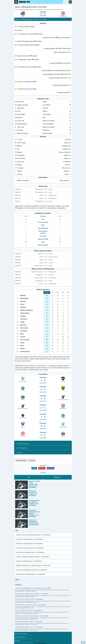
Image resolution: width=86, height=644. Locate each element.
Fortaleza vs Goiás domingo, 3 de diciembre (29, 544)
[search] (70, 2)
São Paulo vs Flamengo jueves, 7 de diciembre (30, 552)
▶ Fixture (20, 453)
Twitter (34, 468)
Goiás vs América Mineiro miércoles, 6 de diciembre (32, 570)
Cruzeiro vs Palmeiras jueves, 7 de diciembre (30, 539)
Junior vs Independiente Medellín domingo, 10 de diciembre (33, 588)
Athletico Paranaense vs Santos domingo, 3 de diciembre (33, 566)
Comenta (43, 473)
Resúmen (17, 19)
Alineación (36, 19)
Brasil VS (24, 2)
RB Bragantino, (22, 460)
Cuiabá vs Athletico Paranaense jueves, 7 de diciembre (33, 557)
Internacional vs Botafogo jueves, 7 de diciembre (31, 574)
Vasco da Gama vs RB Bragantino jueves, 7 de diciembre (33, 535)
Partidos (45, 19)
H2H (40, 19)
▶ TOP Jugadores (22, 448)
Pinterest (42, 468)
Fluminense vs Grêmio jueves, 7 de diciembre (30, 548)
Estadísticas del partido (26, 19)
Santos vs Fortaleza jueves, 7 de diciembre (29, 561)
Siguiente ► (57, 477)
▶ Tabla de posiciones (23, 443)
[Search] (66, 2)
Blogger (49, 643)
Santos (33, 460)
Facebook (51, 468)
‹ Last (29, 477)
